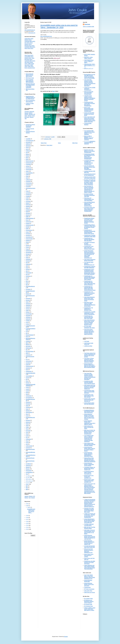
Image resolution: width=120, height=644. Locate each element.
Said (27, 394)
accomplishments (30, 141)
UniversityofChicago (30, 449)
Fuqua (27, 249)
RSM (27, 393)
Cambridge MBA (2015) (30, 41)
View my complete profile (88, 27)
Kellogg (27, 312)
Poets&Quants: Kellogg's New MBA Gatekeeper (90, 267)
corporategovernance (31, 188)
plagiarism (28, 368)
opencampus (29, 361)
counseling (28, 193)
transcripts (28, 431)
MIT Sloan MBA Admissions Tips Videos (89, 327)
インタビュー (29, 476)
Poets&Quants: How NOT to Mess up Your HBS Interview (89, 396)
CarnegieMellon (29, 173)
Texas (27, 425)
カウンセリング (29, 481)
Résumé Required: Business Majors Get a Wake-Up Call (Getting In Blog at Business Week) (90, 366)
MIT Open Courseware (89, 589)
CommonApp (29, 183)
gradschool (28, 264)
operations (28, 363)
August (29, 507)
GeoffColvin (28, 251)
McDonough (29, 348)
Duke (27, 212)
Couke (27, 191)
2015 (27, 523)
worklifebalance (29, 472)
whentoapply (29, 471)
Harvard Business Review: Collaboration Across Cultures (89, 464)
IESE (27, 283)
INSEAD (28, 294)
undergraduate (29, 446)
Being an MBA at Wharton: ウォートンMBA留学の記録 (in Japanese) (89, 138)
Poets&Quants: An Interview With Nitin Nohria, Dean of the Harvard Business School (90, 288)
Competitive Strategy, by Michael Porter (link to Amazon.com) (90, 469)
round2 (27, 389)
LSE (27, 332)
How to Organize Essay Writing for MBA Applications (30, 81)
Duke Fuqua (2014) (29, 55)
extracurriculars (29, 239)
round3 (27, 391)
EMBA (27, 217)
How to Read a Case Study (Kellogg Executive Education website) (90, 444)
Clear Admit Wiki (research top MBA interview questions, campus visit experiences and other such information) (90, 83)
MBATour (28, 345)
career (27, 171)
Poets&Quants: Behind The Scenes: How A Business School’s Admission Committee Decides (89, 221)
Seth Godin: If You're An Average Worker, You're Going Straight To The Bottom (89, 532)
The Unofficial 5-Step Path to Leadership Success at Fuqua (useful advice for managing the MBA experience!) (89, 438)
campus (28, 166)
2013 (27, 527)
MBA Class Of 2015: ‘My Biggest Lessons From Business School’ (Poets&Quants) (90, 432)
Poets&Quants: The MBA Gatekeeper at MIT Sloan (90, 236)
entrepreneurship (30, 225)
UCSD (27, 442)
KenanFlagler (29, 314)
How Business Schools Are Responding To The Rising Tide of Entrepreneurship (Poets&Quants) (89, 156)
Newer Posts (44, 143)
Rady (27, 370)
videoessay (28, 466)
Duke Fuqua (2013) (29, 48)
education (28, 213)
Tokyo (27, 429)
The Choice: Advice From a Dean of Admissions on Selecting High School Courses (90, 355)
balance (28, 156)
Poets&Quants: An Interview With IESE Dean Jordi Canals (89, 317)
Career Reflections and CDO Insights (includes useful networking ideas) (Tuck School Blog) (90, 567)
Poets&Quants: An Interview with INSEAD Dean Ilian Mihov (89, 240)
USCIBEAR (28, 464)
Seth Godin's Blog (88, 591)
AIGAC (27, 147)
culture (27, 200)
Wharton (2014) (28, 44)
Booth (27, 159)
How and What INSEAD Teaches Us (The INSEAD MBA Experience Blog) (89, 204)
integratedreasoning (30, 296)
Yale (26, 119)
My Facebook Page (88, 606)
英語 (27, 488)
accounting (28, 142)
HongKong (28, 276)
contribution (28, 185)
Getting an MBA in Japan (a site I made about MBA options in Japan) (90, 609)
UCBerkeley (28, 439)
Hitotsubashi (29, 273)
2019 (27, 516)
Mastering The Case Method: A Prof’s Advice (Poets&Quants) (89, 151)
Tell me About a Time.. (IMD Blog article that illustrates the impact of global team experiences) (90, 460)
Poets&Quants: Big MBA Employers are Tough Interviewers (90, 562)
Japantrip (28, 307)
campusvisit (28, 168)
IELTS (27, 281)
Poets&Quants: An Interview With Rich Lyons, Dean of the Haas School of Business (90, 283)
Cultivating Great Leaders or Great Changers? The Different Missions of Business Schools (90, 98)
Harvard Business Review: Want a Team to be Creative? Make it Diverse (90, 449)
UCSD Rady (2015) (29, 39)
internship (28, 298)
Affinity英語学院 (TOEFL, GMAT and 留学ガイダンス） (90, 65)
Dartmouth (32, 112)
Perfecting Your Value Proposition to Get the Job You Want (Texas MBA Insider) (89, 510)
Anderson (28, 151)
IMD (27, 285)
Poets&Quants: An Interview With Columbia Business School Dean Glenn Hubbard (90, 278)
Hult (27, 278)
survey (27, 416)
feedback (28, 240)
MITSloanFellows (30, 351)
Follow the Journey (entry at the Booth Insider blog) (90, 177)
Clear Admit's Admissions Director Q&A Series (90, 260)
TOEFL (27, 427)
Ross (27, 381)
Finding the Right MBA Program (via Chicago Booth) (89, 114)
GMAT (27, 256)
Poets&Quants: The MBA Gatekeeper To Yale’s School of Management (90, 313)
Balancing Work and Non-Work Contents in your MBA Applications (30, 86)
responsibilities (29, 376)
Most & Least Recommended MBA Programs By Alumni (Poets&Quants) (89, 109)
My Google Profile (88, 604)
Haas (27, 268)
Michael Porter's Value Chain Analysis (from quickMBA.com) (89, 481)
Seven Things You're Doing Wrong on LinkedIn (89, 555)
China (27, 176)
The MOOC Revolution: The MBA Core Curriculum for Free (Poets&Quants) (89, 162)
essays (27, 232)
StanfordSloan (29, 412)
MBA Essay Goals (30, 78)
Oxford (27, 365)
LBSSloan (28, 317)
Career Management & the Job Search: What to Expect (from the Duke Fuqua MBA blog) (90, 521)
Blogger (66, 637)
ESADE (28, 227)
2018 (27, 518)
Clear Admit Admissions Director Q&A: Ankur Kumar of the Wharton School (89, 299)
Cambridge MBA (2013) (30, 47)
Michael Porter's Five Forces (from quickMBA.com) (89, 477)
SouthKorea (28, 407)
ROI (27, 379)
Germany (28, 254)
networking (28, 355)
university (28, 448)
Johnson (28, 309)
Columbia (27, 112)
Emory (27, 220)
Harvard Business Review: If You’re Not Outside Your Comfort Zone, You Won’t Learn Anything (89, 417)
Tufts (27, 434)
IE (26, 280)
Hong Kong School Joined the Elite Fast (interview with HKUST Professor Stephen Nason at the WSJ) (89, 332)
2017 (27, 520)
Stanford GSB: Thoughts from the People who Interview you (90, 400)
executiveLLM (29, 237)
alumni (27, 149)
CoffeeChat (28, 180)
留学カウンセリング (89, 68)
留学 (27, 486)
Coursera (28, 195)
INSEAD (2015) (28, 40)
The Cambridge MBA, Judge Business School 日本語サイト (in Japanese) (89, 133)
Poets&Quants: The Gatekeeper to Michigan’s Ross (89, 309)
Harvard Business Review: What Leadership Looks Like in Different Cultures (90, 423)
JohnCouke (87, 24)
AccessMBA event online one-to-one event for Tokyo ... (31, 511)
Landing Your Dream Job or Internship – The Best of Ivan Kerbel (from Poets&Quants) (90, 515)
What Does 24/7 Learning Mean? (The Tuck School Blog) (89, 199)
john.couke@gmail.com (46, 36)
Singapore (28, 404)
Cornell (27, 186)
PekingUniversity (30, 366)
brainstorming (29, 163)
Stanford (30, 116)
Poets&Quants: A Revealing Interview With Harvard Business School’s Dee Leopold (90, 232)
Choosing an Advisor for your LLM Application (30, 126)
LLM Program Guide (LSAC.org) (89, 344)
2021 (27, 504)
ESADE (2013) (28, 58)
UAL (27, 437)
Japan (27, 302)
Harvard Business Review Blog (88, 581)
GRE (27, 266)
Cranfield (28, 196)
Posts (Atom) (49, 145)
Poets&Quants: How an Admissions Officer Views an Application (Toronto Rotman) (90, 227)
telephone (28, 422)
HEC (27, 271)
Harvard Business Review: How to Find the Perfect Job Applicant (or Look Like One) (90, 537)
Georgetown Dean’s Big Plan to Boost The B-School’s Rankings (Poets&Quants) (89, 209)
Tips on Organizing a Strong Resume (30, 101)
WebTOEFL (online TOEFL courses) (88, 58)
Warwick (28, 467)
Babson (28, 154)
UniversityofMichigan (30, 452)
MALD (27, 337)
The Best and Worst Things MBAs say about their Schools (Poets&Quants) (89, 104)
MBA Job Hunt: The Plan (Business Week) (90, 528)
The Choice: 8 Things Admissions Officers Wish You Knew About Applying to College (89, 360)
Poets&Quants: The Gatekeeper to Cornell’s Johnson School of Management (89, 294)
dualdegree (28, 210)
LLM (27, 322)
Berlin (27, 158)
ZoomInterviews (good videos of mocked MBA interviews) (89, 392)
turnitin (27, 436)
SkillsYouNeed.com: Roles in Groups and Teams (89, 427)
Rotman (28, 383)
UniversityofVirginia (30, 461)
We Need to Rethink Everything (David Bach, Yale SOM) (90, 195)
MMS (27, 353)
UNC (27, 444)
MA (27, 333)
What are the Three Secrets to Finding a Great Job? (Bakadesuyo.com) (89, 551)
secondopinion (29, 398)
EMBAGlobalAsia (30, 218)
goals (27, 257)
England (28, 223)
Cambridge (28, 164)
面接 (27, 489)
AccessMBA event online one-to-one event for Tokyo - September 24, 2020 (59, 26)
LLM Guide (87, 341)
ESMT (27, 229)
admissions (46, 139)
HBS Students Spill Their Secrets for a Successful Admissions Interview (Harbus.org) (90, 387)
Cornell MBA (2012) (29, 57)
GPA (27, 263)
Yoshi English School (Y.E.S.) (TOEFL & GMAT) (89, 61)
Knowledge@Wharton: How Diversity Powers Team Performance (89, 411)
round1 (27, 387)
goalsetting (28, 259)
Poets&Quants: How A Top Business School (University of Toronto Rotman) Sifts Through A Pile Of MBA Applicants (90, 272)
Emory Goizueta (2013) (30, 68)
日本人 (27, 484)
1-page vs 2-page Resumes (30, 104)
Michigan (31, 114)
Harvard (26, 113)
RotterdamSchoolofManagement (31, 385)
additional (28, 144)
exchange (28, 234)
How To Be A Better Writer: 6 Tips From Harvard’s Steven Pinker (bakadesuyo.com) (90, 577)
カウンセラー (29, 479)
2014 (27, 525)
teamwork (28, 420)
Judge (27, 310)
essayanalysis (29, 230)
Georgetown (29, 252)
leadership (28, 319)
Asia (27, 152)
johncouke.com (32, 33)
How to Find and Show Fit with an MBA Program (29, 75)
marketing (28, 341)
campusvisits (29, 169)
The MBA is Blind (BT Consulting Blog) (89, 525)
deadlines (28, 206)
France (27, 247)
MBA (50, 139)
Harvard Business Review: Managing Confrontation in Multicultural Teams (88, 454)
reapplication (29, 371)
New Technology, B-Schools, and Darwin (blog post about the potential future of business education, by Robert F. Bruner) (89, 189)
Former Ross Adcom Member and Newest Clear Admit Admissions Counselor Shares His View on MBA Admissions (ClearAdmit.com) (89, 254)
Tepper (27, 424)
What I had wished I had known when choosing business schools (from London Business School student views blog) (90, 119)
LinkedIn (28, 321)
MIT (27, 350)
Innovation (28, 289)
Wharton (32, 117)
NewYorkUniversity (30, 357)
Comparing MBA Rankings (88, 124)
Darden (27, 203)
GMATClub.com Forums (89, 592)
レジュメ (28, 483)
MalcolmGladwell (30, 335)
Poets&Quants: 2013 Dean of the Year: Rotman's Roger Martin (89, 248)
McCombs (28, 346)
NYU (27, 359)
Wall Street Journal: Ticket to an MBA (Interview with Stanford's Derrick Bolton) (90, 304)
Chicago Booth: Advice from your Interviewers (89, 403)
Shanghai (28, 402)
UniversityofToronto (30, 458)
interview (28, 300)
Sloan (27, 406)
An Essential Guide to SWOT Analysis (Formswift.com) (89, 473)
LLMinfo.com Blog (88, 346)
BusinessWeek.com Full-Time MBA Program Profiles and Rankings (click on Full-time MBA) (90, 76)
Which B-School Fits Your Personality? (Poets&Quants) (89, 93)
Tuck (27, 432)
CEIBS (27, 175)
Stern (27, 414)
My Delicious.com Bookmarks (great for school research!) (89, 601)
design (27, 208)
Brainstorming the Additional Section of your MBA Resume (30, 98)
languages (28, 315)
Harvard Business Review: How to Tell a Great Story (89, 584)
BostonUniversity (30, 161)
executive (28, 235)
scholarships (29, 396)
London (27, 324)
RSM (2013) (31, 66)
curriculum (28, 201)
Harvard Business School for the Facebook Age (90, 175)
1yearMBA (28, 139)
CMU (27, 178)
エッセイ (28, 477)
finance (27, 242)
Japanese (28, 304)
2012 (27, 529)
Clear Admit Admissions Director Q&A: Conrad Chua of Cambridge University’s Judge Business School (89, 322)
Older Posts (75, 143)
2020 (27, 506)
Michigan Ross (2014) (29, 46)
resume (27, 378)
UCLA (27, 441)
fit (26, 244)
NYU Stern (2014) (29, 43)
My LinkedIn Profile (88, 599)
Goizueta (28, 261)
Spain (27, 409)
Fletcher (28, 246)
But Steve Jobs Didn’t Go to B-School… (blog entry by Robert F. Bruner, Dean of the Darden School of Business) (90, 182)
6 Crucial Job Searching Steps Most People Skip (89, 547)
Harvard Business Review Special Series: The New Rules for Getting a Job (89, 542)
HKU (27, 275)
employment (29, 222)
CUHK (27, 198)
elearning (28, 215)
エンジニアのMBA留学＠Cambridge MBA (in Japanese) (90, 143)
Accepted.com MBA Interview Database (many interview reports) (90, 382)
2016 (27, 522)
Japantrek (28, 305)
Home (59, 143)
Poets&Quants (87, 587)
